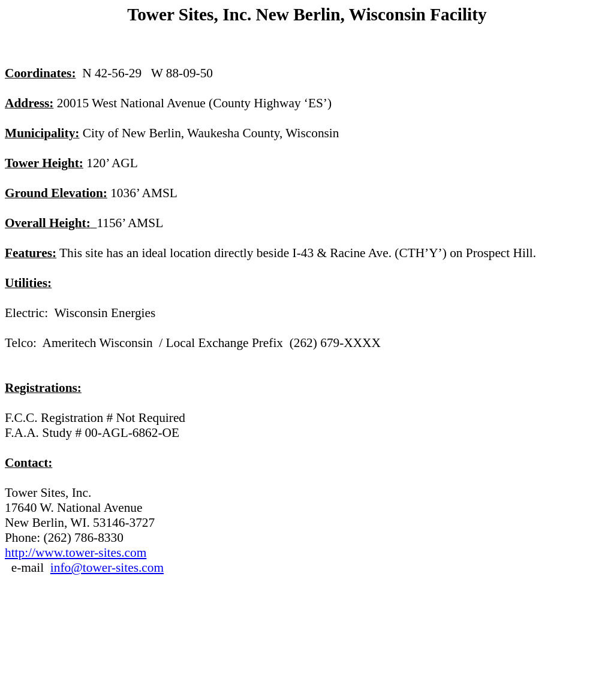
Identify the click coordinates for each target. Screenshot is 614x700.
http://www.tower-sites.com (76, 553)
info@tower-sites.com (107, 568)
